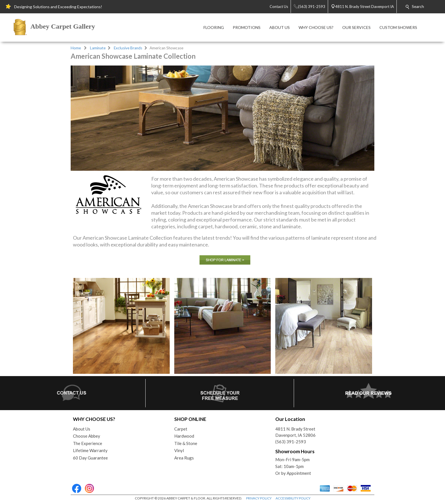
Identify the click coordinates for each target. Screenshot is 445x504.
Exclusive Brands (128, 48)
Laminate (98, 48)
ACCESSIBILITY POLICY (293, 498)
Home (76, 48)
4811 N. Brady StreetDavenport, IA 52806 (295, 432)
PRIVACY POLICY (259, 498)
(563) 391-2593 (291, 442)
